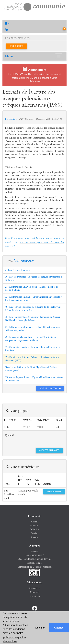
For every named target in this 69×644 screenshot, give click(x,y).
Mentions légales (34, 563)
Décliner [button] (40, 628)
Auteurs (34, 537)
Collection (34, 529)
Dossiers (34, 533)
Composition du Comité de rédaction (35, 567)
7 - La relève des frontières (17, 270)
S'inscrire (34, 592)
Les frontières (11, 119)
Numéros (34, 525)
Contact (34, 551)
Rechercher (17, 46)
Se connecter (34, 588)
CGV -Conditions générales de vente (34, 559)
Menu (9, 56)
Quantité (10, 435)
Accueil (34, 522)
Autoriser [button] (59, 628)
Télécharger (54, 492)
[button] (34, 23)
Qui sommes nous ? (34, 555)
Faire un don (35, 596)
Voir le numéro (51, 388)
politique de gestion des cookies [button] (14, 639)
